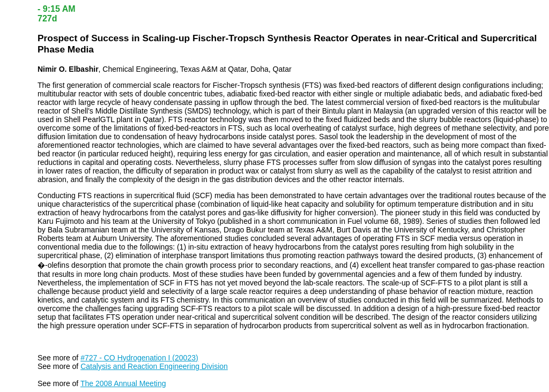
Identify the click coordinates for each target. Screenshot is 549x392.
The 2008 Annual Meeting (123, 383)
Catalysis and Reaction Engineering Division (154, 366)
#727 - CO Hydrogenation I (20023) (139, 358)
